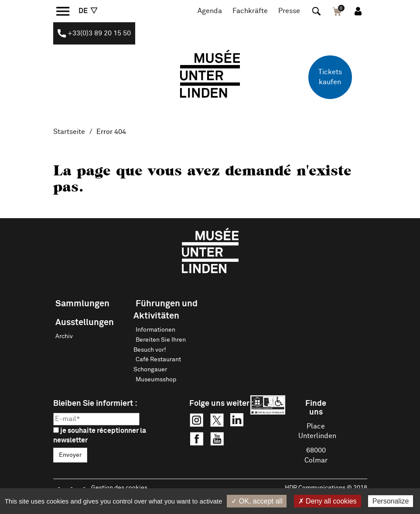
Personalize (391, 501)
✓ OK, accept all (257, 501)
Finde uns (316, 408)
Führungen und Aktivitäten (166, 310)
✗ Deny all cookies (328, 501)
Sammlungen (82, 304)
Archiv (64, 336)
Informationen (155, 330)
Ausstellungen (85, 322)
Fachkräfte (250, 11)
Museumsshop (156, 380)
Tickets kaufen (330, 77)
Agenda (210, 11)
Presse (289, 11)
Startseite (69, 132)
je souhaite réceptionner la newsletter (100, 436)
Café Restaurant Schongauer (157, 365)
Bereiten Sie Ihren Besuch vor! (160, 345)
